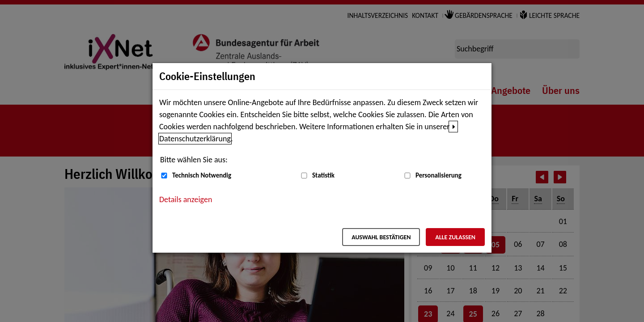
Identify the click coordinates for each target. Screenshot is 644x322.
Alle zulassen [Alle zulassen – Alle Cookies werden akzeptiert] (455, 237)
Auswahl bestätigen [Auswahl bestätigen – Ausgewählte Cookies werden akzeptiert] (381, 237)
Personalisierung (439, 175)
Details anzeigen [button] (186, 199)
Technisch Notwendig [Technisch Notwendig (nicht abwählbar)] (202, 175)
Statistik (323, 175)
